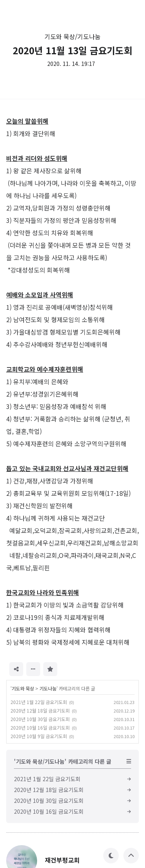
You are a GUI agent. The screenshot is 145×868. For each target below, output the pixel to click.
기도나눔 (48, 688)
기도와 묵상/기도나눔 (72, 36)
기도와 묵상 (23, 688)
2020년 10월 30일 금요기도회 (40, 719)
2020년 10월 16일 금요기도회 (40, 727)
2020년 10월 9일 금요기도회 (39, 736)
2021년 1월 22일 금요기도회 (39, 702)
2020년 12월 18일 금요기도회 (40, 710)
